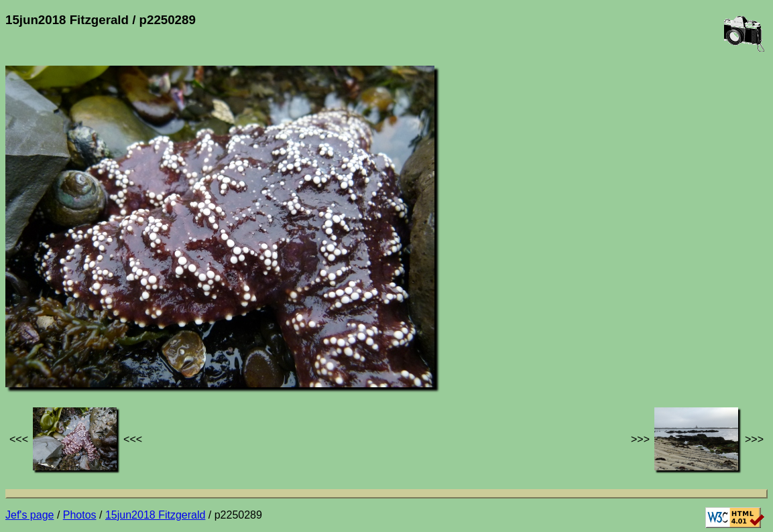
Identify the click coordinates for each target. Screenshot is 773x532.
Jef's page (29, 515)
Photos (80, 515)
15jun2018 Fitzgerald (155, 515)
